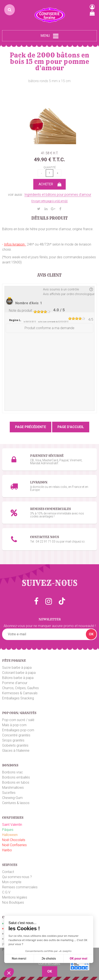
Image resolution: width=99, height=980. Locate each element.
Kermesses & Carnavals (20, 693)
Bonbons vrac (13, 772)
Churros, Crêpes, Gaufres (20, 688)
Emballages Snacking (18, 698)
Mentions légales (15, 897)
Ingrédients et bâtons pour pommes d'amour (58, 195)
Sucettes (9, 793)
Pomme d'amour (15, 683)
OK (91, 634)
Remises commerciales (20, 887)
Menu (49, 36)
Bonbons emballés (16, 777)
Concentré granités (16, 735)
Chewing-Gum (12, 798)
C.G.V (6, 892)
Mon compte (12, 882)
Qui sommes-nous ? (17, 877)
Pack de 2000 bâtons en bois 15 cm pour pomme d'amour (49, 61)
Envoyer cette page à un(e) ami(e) (49, 201)
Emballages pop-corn (18, 730)
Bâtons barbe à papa (18, 678)
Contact (8, 872)
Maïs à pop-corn (14, 725)
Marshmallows (13, 788)
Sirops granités (13, 740)
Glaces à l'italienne (16, 751)
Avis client (49, 275)
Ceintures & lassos (16, 803)
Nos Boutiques (13, 902)
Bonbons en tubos (16, 782)
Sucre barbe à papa (17, 668)
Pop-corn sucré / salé (18, 720)
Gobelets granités (15, 745)
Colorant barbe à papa (19, 673)
